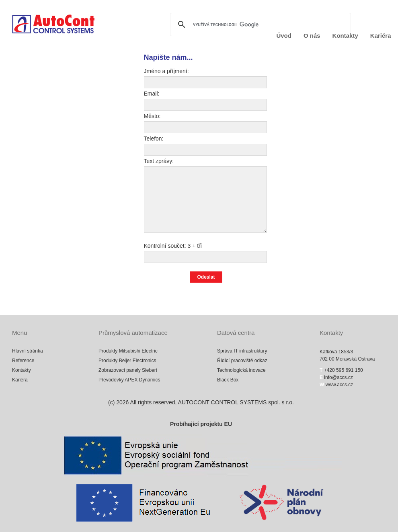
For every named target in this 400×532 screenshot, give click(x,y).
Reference (23, 361)
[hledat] (259, 24)
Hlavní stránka (28, 351)
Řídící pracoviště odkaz (242, 361)
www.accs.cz (338, 385)
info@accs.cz (338, 377)
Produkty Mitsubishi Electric (128, 351)
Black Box (228, 380)
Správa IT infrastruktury (242, 351)
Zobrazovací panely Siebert (128, 370)
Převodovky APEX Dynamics (129, 380)
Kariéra (381, 36)
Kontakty (345, 36)
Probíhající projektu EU (201, 424)
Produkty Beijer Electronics (127, 361)
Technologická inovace (241, 370)
